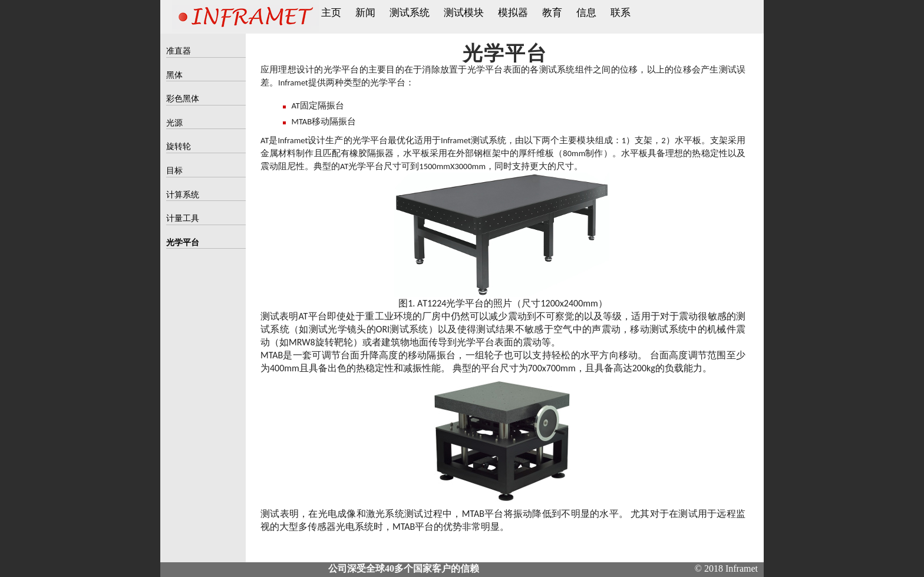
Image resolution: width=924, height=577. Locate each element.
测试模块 (464, 13)
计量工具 (183, 218)
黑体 (174, 75)
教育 (552, 13)
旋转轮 (179, 146)
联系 (621, 13)
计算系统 (183, 195)
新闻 (365, 13)
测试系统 (410, 13)
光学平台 (183, 243)
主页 (331, 13)
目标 (174, 171)
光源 (174, 123)
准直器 (179, 51)
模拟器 (513, 13)
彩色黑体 (183, 99)
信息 (586, 13)
